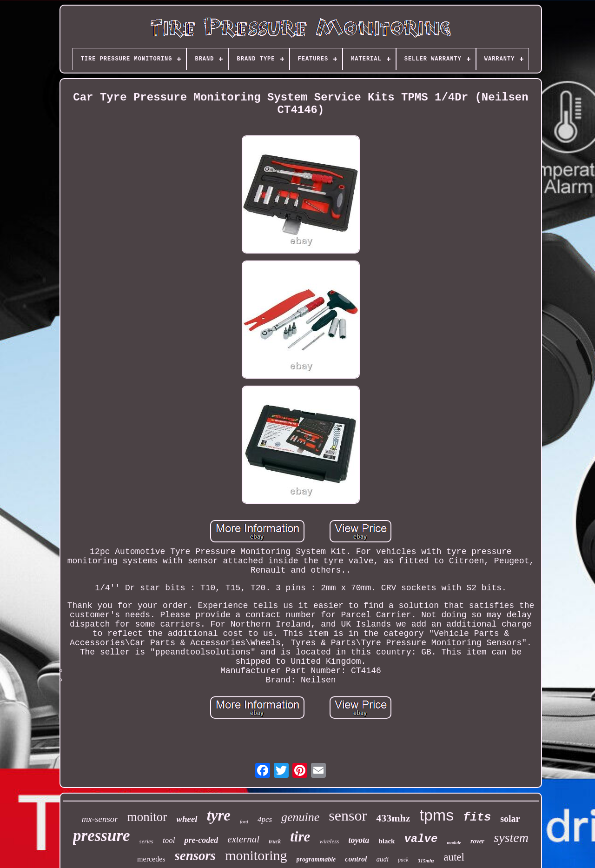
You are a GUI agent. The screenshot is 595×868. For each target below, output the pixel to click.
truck (275, 841)
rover (477, 841)
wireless (329, 841)
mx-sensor (100, 819)
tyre (219, 815)
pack (403, 860)
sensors (195, 855)
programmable (316, 859)
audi (382, 859)
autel (454, 857)
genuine (300, 817)
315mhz (426, 861)
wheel (187, 819)
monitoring (256, 855)
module (454, 843)
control (356, 859)
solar (510, 819)
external (243, 839)
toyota (359, 840)
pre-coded (201, 840)
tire (300, 837)
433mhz (393, 818)
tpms (436, 815)
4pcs (265, 819)
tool (169, 840)
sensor (348, 815)
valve (421, 839)
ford (244, 821)
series (146, 841)
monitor (147, 817)
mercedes (151, 859)
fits (477, 818)
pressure (102, 836)
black (387, 841)
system (511, 838)
